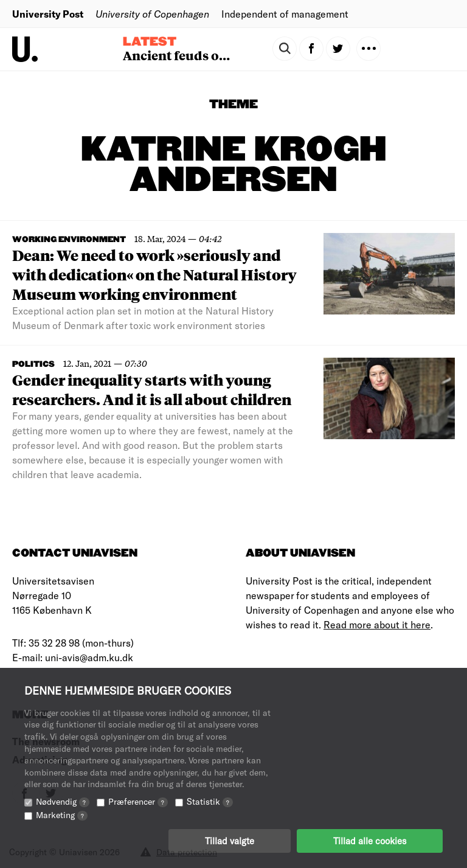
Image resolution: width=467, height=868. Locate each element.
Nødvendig (63, 801)
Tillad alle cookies (370, 841)
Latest (150, 42)
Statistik (210, 801)
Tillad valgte (230, 841)
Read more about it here (377, 624)
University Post (48, 14)
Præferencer (138, 801)
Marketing (62, 815)
